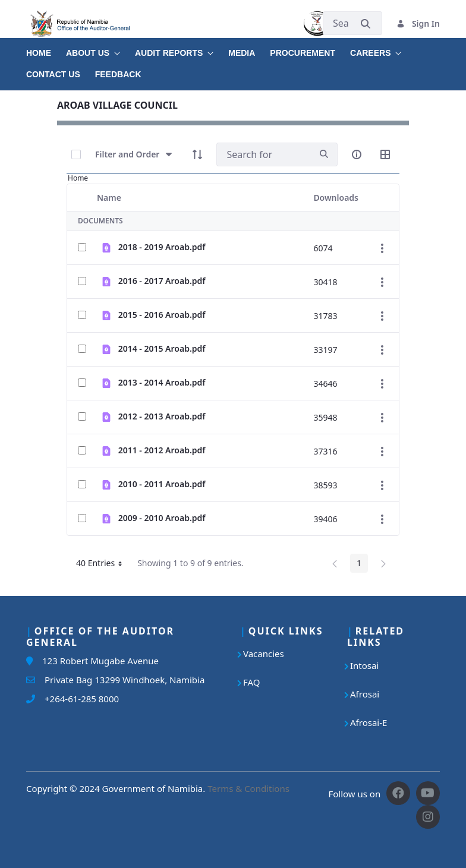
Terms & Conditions (248, 788)
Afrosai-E (369, 722)
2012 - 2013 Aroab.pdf (162, 416)
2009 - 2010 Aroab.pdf (162, 518)
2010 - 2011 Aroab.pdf (162, 484)
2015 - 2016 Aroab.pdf (162, 315)
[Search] (264, 154)
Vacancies (264, 654)
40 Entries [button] (103, 565)
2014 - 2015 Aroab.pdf (162, 348)
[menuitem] (46, 49)
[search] (324, 154)
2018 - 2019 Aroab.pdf (162, 247)
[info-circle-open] (357, 154)
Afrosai (365, 694)
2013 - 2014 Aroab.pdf (162, 382)
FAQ (252, 682)
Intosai (364, 665)
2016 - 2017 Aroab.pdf (162, 281)
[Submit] (366, 23)
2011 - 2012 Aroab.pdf (162, 450)
